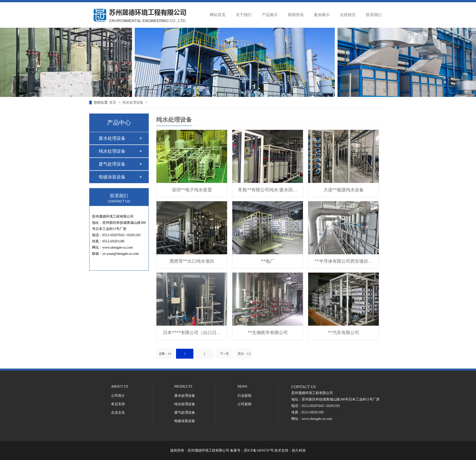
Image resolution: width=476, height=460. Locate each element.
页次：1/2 (244, 354)
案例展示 (322, 15)
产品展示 (270, 15)
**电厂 (268, 261)
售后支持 (118, 404)
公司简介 (118, 396)
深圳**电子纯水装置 (192, 190)
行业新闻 (244, 396)
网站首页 (218, 15)
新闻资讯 (296, 15)
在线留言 (348, 15)
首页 (113, 102)
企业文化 (118, 413)
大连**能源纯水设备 (344, 190)
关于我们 (244, 15)
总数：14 (165, 354)
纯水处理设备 (133, 102)
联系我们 (374, 15)
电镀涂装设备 (112, 177)
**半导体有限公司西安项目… (344, 261)
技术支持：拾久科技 (290, 450)
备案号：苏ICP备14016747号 (252, 450)
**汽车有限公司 (344, 333)
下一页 (224, 354)
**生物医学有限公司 (268, 333)
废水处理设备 (112, 138)
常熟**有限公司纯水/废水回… (268, 190)
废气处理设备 (112, 164)
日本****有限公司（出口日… (192, 333)
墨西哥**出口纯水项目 (192, 261)
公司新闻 (244, 404)
